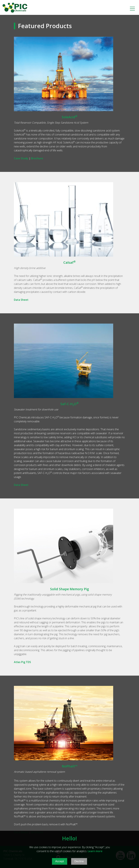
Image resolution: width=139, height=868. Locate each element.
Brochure (37, 158)
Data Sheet (21, 300)
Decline (79, 864)
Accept (60, 864)
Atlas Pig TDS (22, 662)
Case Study (21, 158)
